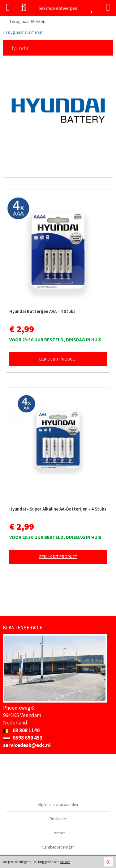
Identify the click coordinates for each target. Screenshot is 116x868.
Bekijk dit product (58, 359)
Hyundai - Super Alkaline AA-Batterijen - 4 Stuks (58, 509)
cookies (65, 862)
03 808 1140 (21, 730)
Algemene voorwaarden (58, 805)
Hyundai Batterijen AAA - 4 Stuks (42, 311)
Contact (58, 833)
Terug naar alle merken (23, 32)
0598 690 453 (23, 738)
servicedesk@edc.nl (27, 745)
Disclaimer (58, 819)
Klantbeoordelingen (58, 847)
